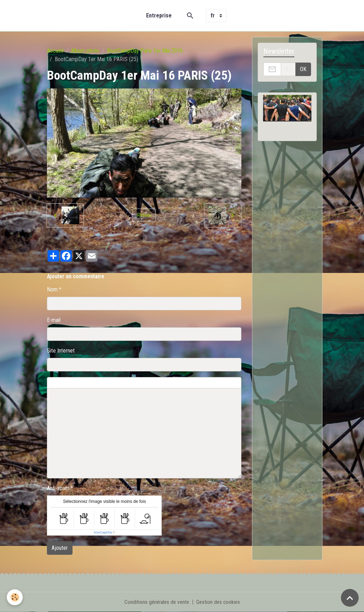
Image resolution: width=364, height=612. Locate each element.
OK (303, 69)
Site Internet (61, 351)
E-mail (54, 320)
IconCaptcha (103, 532)
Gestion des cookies (219, 602)
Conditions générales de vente (156, 602)
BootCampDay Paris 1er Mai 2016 (145, 51)
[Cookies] (15, 597)
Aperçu (218, 383)
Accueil (55, 51)
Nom (52, 289)
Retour (144, 215)
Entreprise (159, 15)
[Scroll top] (350, 598)
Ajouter (60, 548)
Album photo (85, 51)
